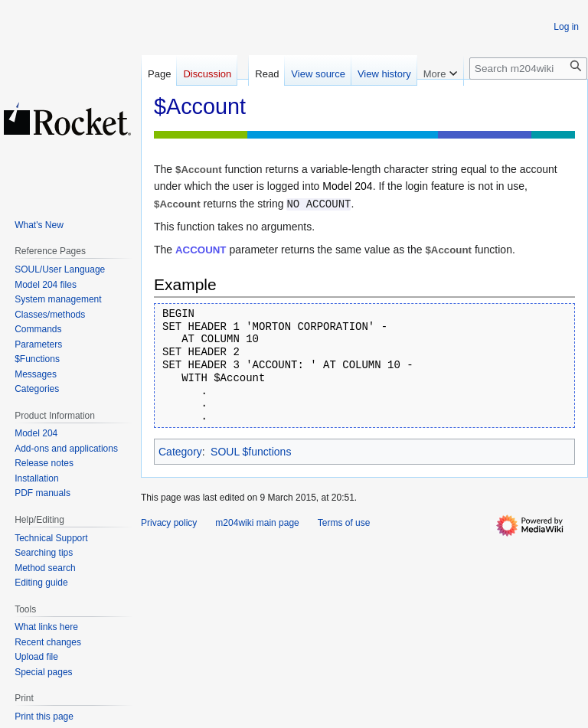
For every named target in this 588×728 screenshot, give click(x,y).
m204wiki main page (257, 523)
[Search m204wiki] (528, 69)
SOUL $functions (251, 452)
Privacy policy (169, 523)
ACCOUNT (201, 250)
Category (180, 452)
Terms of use (344, 523)
